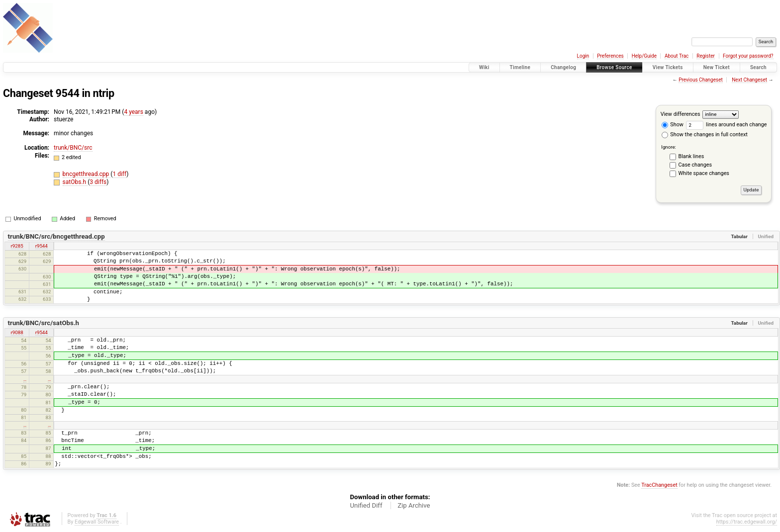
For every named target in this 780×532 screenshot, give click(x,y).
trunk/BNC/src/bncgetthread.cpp (56, 236)
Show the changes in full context (705, 134)
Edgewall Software (97, 522)
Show (673, 125)
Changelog (563, 67)
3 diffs (98, 182)
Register (706, 56)
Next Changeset (749, 80)
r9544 (42, 246)
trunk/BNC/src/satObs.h (44, 323)
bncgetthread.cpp (87, 174)
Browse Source (614, 67)
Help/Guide (644, 56)
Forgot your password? (748, 56)
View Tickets (668, 67)
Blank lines (691, 156)
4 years (133, 112)
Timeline (520, 67)
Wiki (484, 67)
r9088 (17, 332)
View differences (681, 114)
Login (583, 56)
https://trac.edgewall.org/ (747, 522)
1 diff (119, 174)
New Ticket (717, 67)
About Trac (677, 56)
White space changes (704, 173)
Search (758, 67)
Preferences (610, 56)
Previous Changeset (701, 80)
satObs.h (75, 182)
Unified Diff (366, 505)
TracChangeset (659, 485)
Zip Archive (414, 505)
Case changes (695, 165)
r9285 (17, 246)
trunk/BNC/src (73, 148)
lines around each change (727, 125)
